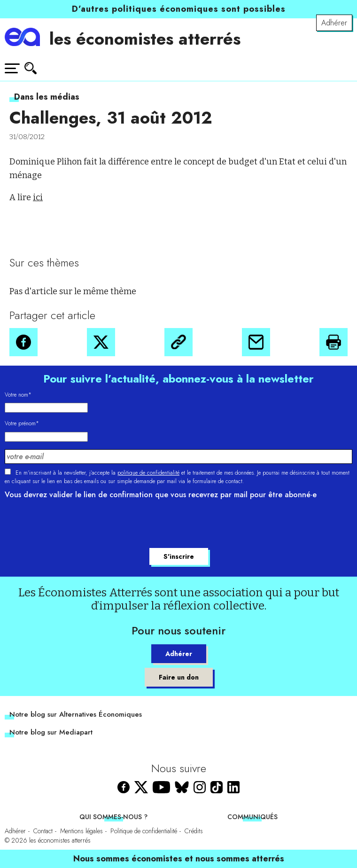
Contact (43, 831)
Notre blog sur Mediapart (51, 732)
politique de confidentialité (148, 473)
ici (38, 197)
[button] (23, 342)
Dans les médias (47, 97)
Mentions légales (81, 831)
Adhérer (334, 23)
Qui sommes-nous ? (113, 817)
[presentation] (76, 525)
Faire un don (179, 677)
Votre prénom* (22, 423)
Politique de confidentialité (144, 831)
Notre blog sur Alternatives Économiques (76, 714)
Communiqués (252, 817)
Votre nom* (18, 395)
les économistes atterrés (145, 39)
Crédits (194, 831)
